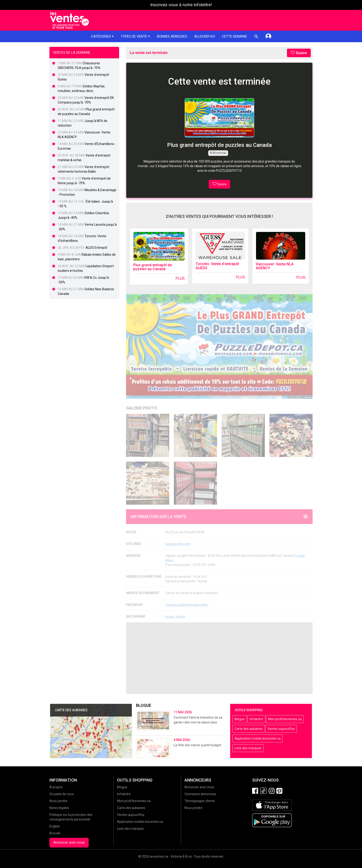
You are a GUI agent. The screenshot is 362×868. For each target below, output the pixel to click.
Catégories (102, 36)
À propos (56, 787)
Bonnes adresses (172, 36)
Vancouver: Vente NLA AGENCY (275, 266)
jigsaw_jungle (175, 616)
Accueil (55, 833)
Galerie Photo (142, 408)
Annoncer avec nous (69, 842)
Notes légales (59, 808)
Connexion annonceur (200, 794)
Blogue (240, 719)
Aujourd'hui (205, 36)
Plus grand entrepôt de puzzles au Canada (152, 267)
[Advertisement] (219, 658)
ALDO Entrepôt (97, 248)
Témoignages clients (200, 801)
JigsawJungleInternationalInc (187, 605)
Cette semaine (234, 36)
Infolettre (256, 719)
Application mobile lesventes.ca (258, 738)
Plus (180, 278)
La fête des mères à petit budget (197, 745)
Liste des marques (248, 748)
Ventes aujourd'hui (281, 729)
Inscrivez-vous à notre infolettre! (181, 5)
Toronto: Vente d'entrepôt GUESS (217, 266)
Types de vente (135, 36)
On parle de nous (62, 794)
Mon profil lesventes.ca (285, 719)
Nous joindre (58, 801)
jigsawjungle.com (178, 544)
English (55, 826)
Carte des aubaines (249, 729)
